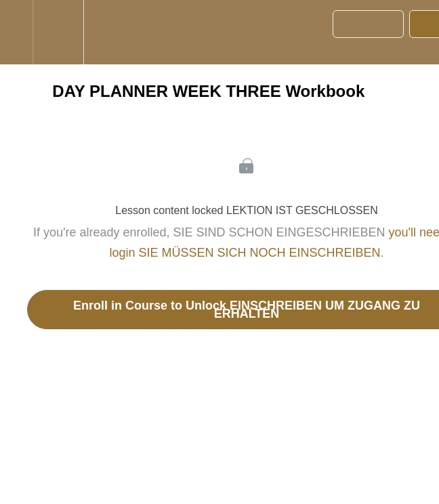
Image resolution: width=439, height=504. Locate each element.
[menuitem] (58, 32)
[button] (16, 32)
